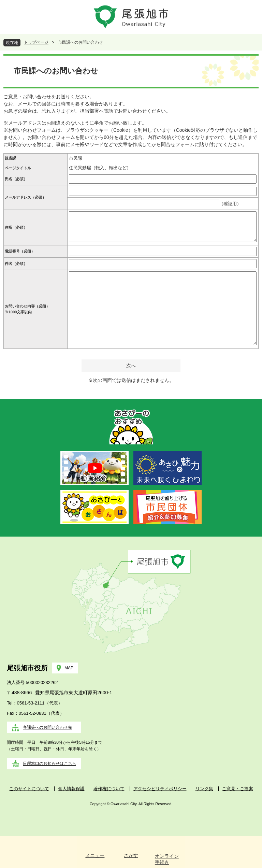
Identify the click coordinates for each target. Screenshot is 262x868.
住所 (16, 227)
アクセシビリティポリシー (160, 789)
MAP (69, 668)
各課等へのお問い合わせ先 (47, 727)
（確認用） (230, 204)
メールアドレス (25, 197)
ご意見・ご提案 (238, 789)
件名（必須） (16, 264)
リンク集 (204, 789)
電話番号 (20, 251)
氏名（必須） (16, 179)
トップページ (36, 42)
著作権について (109, 789)
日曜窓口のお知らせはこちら (49, 764)
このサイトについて (29, 789)
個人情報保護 (71, 789)
